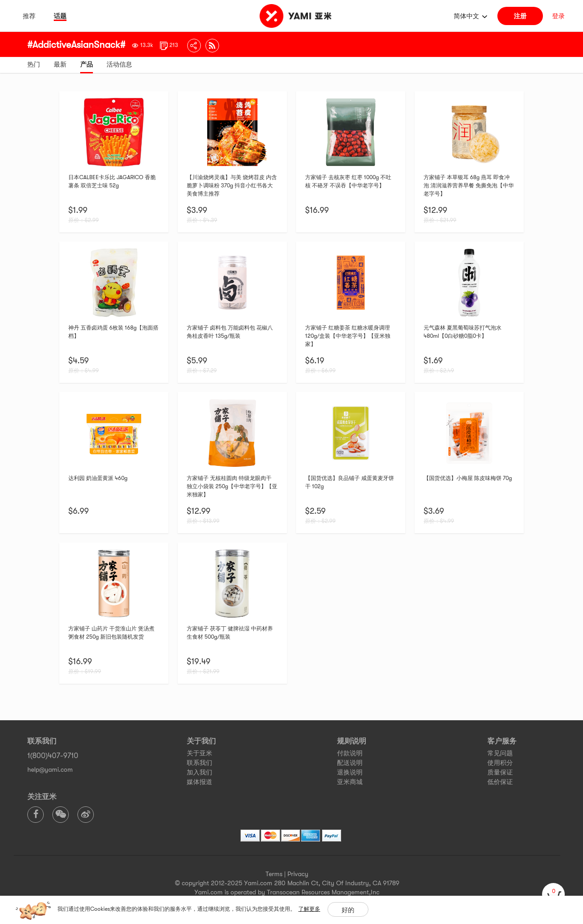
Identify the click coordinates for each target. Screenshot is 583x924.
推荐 (29, 16)
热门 (34, 64)
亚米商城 (350, 782)
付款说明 (350, 753)
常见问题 (500, 753)
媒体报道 (199, 782)
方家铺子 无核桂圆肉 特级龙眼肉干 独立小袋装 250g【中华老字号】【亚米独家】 (232, 486)
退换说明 (350, 772)
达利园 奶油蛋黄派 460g (98, 478)
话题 (60, 16)
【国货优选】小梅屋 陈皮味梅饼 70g (468, 478)
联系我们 (199, 763)
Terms (274, 874)
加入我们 (199, 772)
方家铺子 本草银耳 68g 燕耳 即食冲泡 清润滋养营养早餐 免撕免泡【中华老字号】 (469, 186)
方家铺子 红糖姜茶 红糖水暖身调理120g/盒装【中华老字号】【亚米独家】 (348, 336)
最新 (60, 64)
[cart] (553, 894)
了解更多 (309, 909)
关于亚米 (199, 753)
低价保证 (500, 782)
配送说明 (350, 763)
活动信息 (119, 64)
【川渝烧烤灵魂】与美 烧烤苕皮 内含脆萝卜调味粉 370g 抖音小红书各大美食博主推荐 (232, 186)
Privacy (298, 874)
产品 (87, 64)
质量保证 (500, 772)
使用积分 (500, 763)
